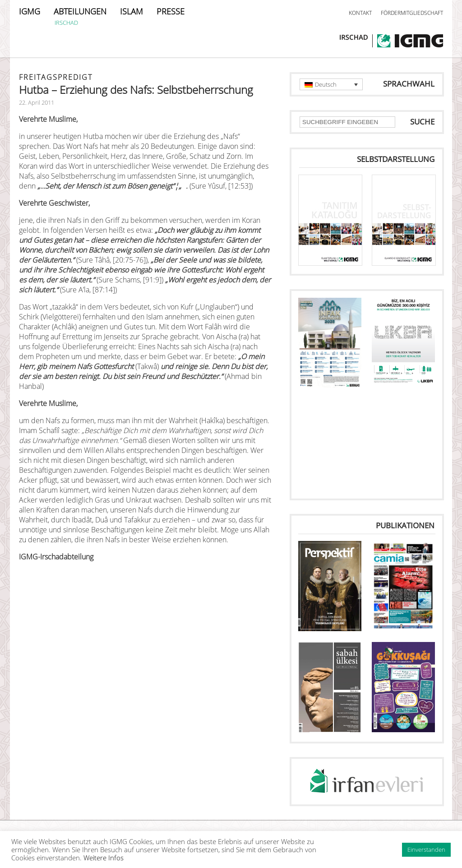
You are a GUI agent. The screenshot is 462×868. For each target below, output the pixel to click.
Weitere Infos (104, 858)
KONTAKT (360, 13)
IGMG (30, 11)
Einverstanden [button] (426, 850)
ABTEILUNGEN (80, 11)
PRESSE (171, 11)
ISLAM (132, 11)
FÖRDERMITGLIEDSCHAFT (412, 13)
